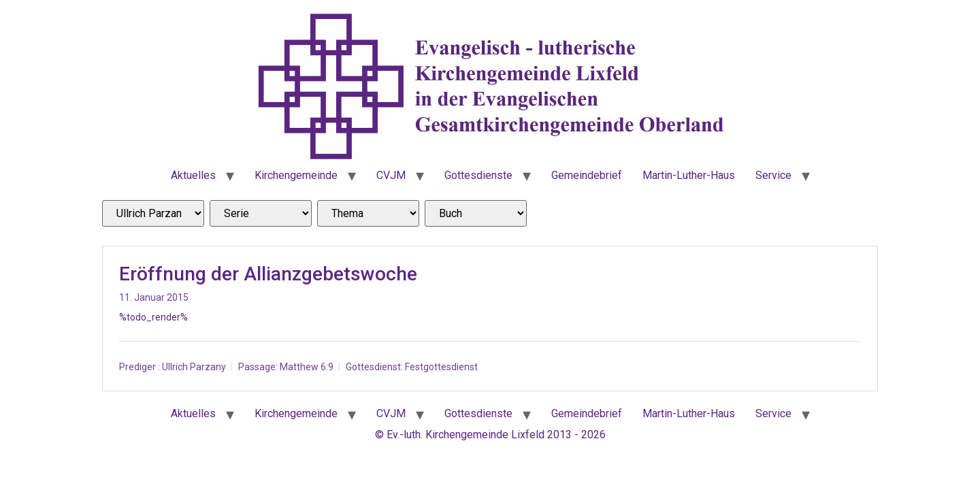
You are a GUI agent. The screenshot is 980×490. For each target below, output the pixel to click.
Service (773, 175)
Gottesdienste (478, 175)
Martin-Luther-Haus (689, 175)
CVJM (391, 175)
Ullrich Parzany (194, 367)
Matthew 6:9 (307, 367)
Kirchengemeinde (296, 175)
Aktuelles (193, 175)
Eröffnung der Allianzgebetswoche (268, 274)
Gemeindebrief (587, 175)
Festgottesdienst (441, 367)
